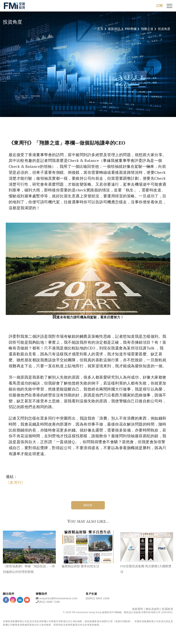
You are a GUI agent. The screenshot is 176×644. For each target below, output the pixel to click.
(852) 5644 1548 (99, 598)
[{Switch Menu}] (169, 6)
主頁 (100, 29)
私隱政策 (168, 609)
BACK (88, 505)
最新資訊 (114, 29)
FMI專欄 (131, 29)
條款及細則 (153, 609)
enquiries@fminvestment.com (58, 598)
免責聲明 (138, 609)
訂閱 (159, 6)
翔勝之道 (147, 29)
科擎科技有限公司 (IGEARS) (157, 612)
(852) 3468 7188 (49, 602)
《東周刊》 (16, 483)
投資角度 (164, 29)
